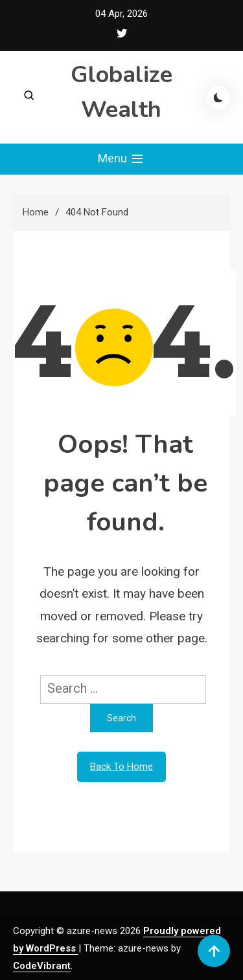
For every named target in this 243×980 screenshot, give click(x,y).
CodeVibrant (42, 966)
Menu (121, 159)
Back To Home (121, 767)
